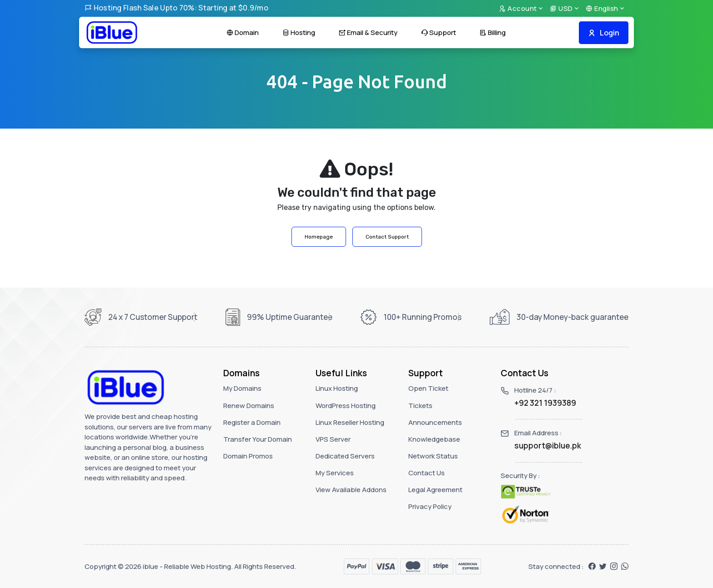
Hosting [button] (299, 32)
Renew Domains (249, 406)
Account (518, 8)
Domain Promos (248, 456)
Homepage (319, 237)
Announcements (435, 422)
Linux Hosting (337, 388)
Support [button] (439, 32)
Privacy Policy (430, 506)
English (602, 8)
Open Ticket (428, 388)
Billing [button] (493, 32)
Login (604, 33)
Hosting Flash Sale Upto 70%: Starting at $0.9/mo (176, 8)
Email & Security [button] (368, 32)
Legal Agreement (435, 490)
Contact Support (387, 237)
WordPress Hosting (346, 406)
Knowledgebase (434, 439)
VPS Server (333, 439)
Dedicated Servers (345, 456)
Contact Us (427, 473)
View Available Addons (351, 490)
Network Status (433, 456)
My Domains (242, 388)
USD (561, 8)
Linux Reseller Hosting (350, 422)
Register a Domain (252, 422)
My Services (335, 473)
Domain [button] (243, 32)
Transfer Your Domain (258, 439)
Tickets (420, 406)
